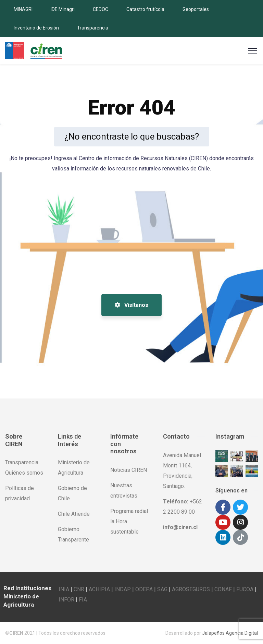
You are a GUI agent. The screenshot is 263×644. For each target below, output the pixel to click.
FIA (83, 600)
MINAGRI (23, 9)
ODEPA (144, 589)
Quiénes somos (24, 473)
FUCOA (245, 589)
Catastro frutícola (145, 9)
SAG (162, 589)
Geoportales (196, 9)
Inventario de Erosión (36, 28)
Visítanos (131, 305)
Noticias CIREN (129, 470)
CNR (79, 589)
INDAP (123, 589)
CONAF (223, 589)
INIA (64, 589)
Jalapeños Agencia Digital (230, 633)
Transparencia (93, 28)
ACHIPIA (99, 589)
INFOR (66, 600)
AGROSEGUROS (191, 589)
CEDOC (101, 9)
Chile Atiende (74, 514)
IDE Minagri (63, 9)
